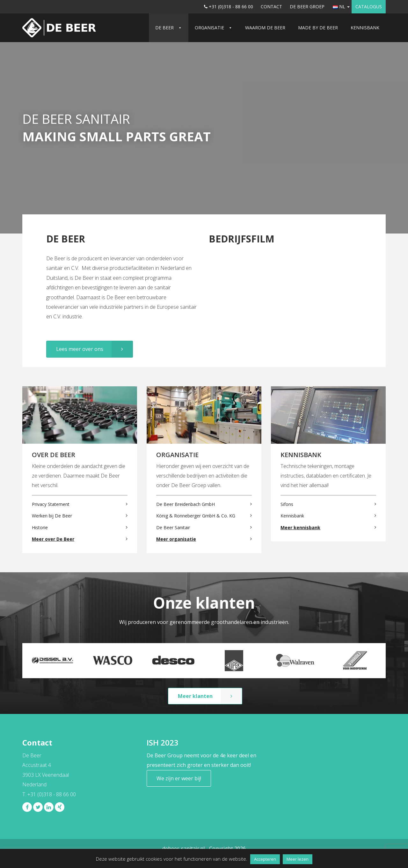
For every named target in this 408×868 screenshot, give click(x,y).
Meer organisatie (176, 539)
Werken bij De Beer (52, 516)
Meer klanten (195, 696)
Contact (271, 7)
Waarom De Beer (265, 28)
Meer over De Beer (53, 539)
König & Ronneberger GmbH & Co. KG (196, 516)
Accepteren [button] (265, 859)
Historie (40, 527)
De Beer (164, 28)
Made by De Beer (318, 28)
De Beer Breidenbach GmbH (186, 504)
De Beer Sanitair (173, 527)
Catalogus (369, 7)
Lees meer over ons (80, 349)
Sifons (287, 504)
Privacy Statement (51, 504)
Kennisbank (365, 28)
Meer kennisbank (300, 527)
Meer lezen (298, 859)
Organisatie (209, 28)
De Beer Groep (307, 7)
